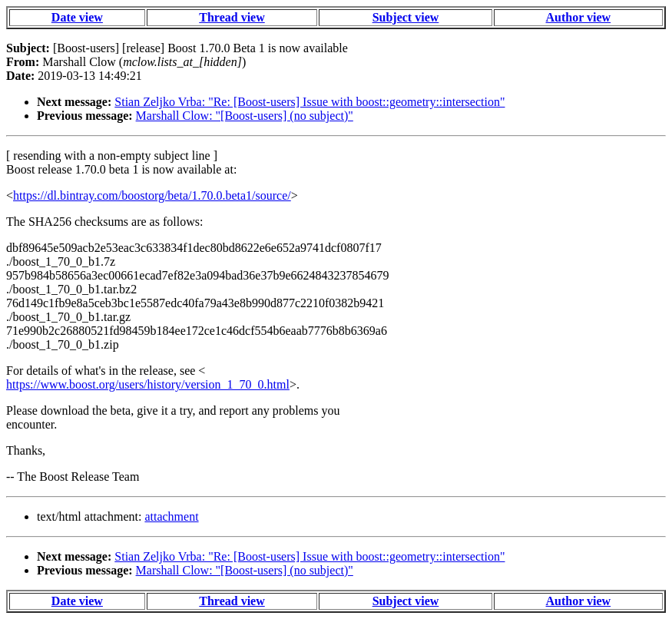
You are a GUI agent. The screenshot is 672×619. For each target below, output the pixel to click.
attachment (171, 516)
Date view (77, 17)
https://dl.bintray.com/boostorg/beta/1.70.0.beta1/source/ (152, 195)
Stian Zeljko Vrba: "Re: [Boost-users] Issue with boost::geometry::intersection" (310, 102)
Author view (579, 17)
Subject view (406, 17)
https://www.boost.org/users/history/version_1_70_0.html (148, 384)
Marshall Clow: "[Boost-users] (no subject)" (245, 116)
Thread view (232, 17)
